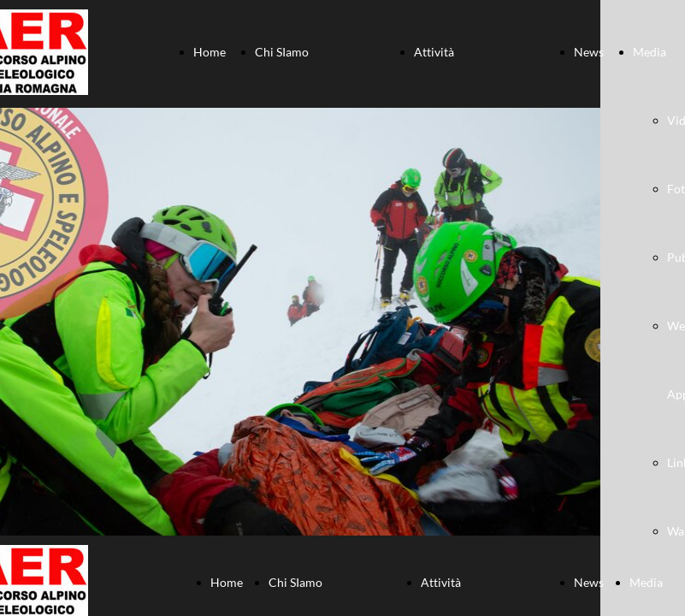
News (589, 52)
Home (210, 52)
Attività (434, 52)
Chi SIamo (282, 52)
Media (650, 52)
